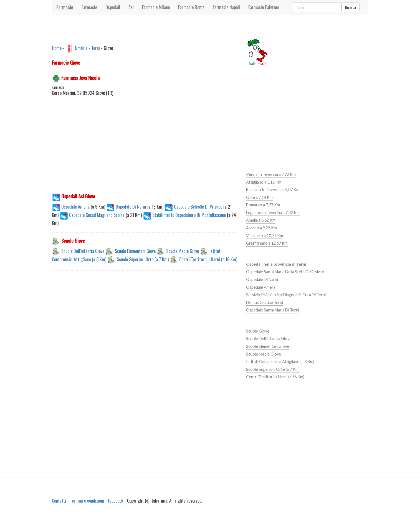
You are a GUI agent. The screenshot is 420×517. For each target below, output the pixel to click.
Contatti (59, 501)
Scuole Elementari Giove (135, 251)
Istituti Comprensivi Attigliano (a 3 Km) (280, 362)
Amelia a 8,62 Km (261, 220)
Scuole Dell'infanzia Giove (83, 251)
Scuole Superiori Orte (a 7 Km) (143, 259)
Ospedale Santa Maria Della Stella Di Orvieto (285, 272)
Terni (96, 48)
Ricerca (351, 7)
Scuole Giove (258, 331)
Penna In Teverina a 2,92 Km (271, 174)
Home (57, 48)
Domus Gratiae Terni (265, 302)
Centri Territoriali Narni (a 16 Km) (208, 259)
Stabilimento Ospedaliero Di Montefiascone (185, 215)
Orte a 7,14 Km (259, 197)
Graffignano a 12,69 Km (267, 243)
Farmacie (65, 7)
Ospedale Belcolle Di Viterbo (194, 207)
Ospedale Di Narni (127, 207)
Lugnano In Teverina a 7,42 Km (273, 213)
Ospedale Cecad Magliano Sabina (93, 215)
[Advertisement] (145, 148)
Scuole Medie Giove (183, 251)
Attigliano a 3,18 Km (264, 182)
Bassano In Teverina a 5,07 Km (273, 190)
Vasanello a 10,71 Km (265, 236)
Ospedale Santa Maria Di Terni (273, 310)
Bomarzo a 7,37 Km (263, 205)
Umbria (81, 48)
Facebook (116, 501)
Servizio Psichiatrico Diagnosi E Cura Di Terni (286, 295)
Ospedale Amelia (71, 207)
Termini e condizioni (87, 501)
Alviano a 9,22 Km (261, 228)
